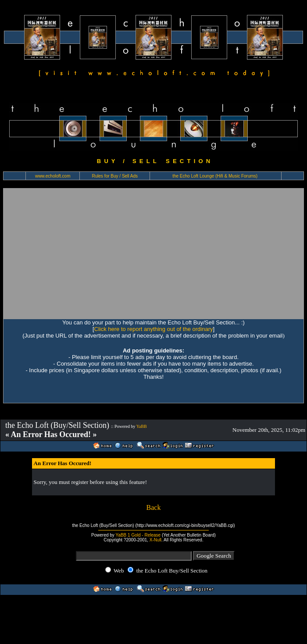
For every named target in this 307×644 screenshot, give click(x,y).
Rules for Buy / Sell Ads (115, 176)
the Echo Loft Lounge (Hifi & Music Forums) (215, 176)
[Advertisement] (82, 253)
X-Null (155, 540)
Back (154, 507)
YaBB (142, 426)
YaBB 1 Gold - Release (138, 535)
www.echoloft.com (53, 176)
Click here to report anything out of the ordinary (154, 329)
